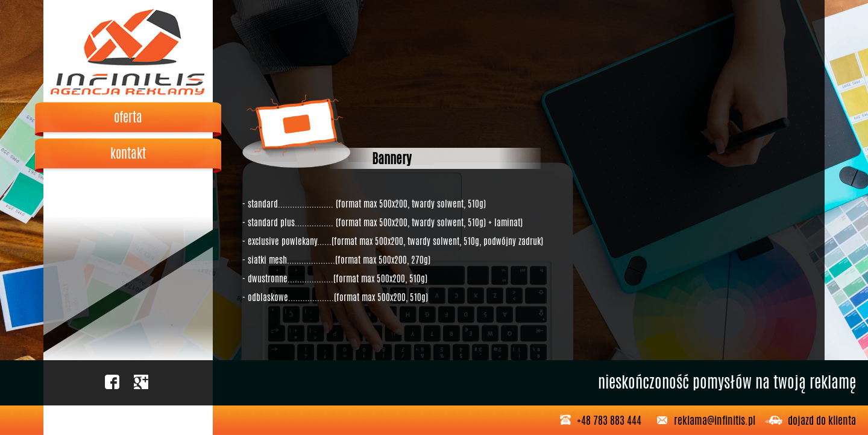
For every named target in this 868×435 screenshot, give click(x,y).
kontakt (128, 153)
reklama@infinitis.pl (715, 420)
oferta (128, 117)
